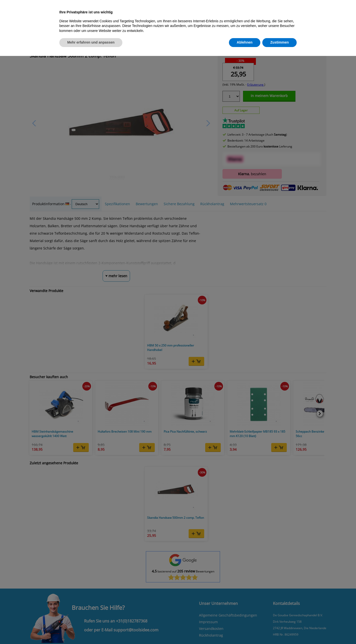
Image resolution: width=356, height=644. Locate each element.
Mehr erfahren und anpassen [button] (91, 42)
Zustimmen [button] (279, 42)
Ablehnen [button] (245, 42)
